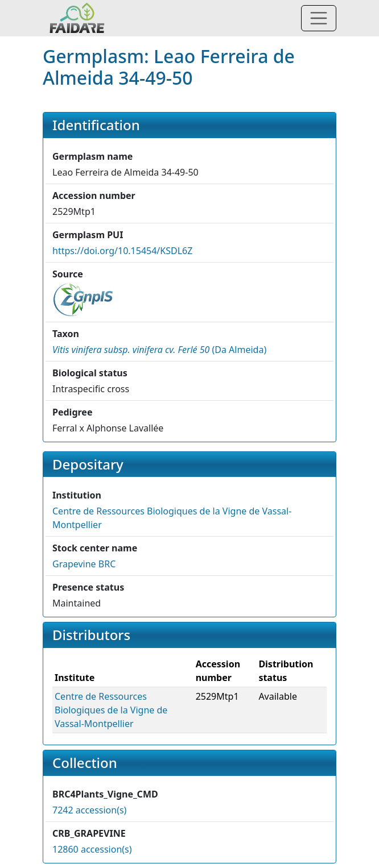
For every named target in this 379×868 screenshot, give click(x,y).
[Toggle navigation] (319, 18)
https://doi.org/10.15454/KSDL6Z (122, 251)
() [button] (159, 350)
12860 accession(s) (92, 849)
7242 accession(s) (89, 810)
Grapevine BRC (84, 564)
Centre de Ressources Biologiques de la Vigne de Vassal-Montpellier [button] (111, 710)
